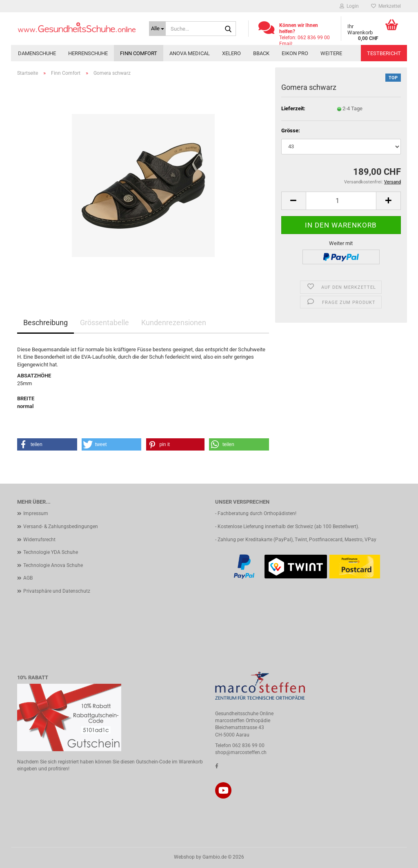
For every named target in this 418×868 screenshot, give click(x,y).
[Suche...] (157, 29)
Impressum (36, 513)
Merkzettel (386, 6)
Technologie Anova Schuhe (53, 565)
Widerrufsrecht (39, 540)
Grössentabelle (104, 322)
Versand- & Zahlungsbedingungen (61, 527)
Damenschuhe (37, 53)
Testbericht (384, 53)
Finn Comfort (139, 53)
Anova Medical (190, 53)
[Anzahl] (341, 201)
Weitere (331, 53)
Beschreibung (46, 322)
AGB (28, 578)
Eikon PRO (295, 53)
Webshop (184, 857)
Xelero (231, 53)
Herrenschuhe (88, 53)
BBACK (261, 53)
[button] (293, 201)
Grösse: (291, 131)
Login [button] (349, 6)
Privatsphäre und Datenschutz (57, 591)
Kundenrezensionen (174, 322)
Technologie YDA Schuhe (51, 552)
